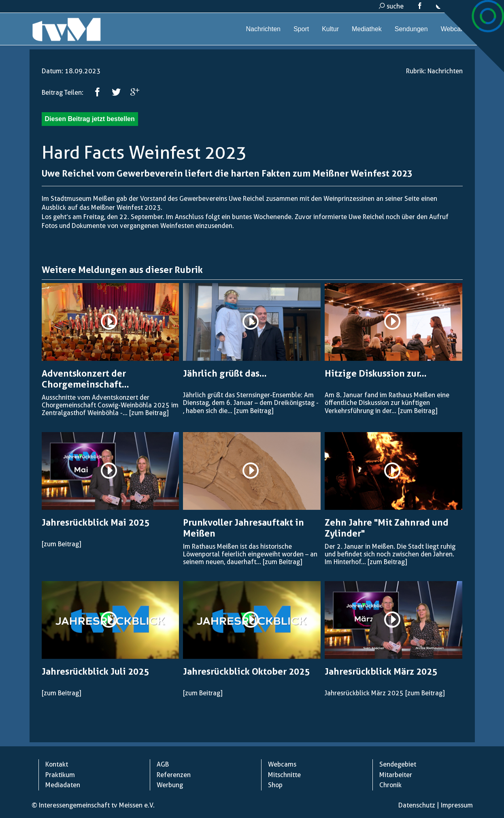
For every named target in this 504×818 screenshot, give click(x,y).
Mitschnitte (284, 775)
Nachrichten (263, 29)
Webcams (455, 29)
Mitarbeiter (396, 775)
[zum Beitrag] (149, 413)
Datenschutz (417, 805)
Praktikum (60, 775)
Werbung (170, 785)
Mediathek (367, 29)
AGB (163, 764)
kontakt (451, 6)
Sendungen (411, 29)
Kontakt (57, 764)
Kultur (330, 29)
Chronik (390, 785)
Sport (301, 29)
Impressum (457, 805)
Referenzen (174, 775)
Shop (275, 785)
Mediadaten (63, 785)
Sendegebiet (398, 764)
